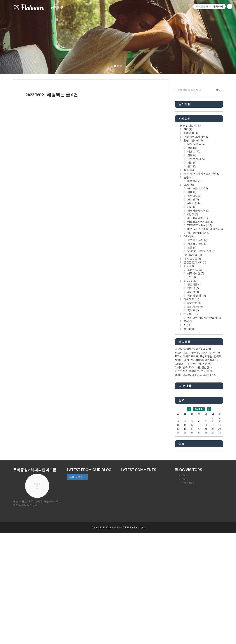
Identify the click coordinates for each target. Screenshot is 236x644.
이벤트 (193, 262)
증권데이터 (195, 475)
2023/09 (199, 520)
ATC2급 (193, 314)
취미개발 (190, 244)
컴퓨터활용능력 (198, 321)
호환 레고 (194, 381)
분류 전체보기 (191, 236)
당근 (215, 486)
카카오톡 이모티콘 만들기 (204, 429)
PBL (188, 240)
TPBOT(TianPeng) (199, 336)
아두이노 (194, 307)
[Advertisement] (199, 139)
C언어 (192, 325)
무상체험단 (206, 467)
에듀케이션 (195, 384)
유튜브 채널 (196, 270)
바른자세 (194, 292)
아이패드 (191, 410)
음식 (191, 277)
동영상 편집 (196, 406)
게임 (191, 273)
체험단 (179, 471)
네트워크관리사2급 (200, 333)
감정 (192, 259)
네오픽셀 (180, 460)
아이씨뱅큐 (181, 478)
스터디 (207, 486)
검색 (218, 201)
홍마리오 (194, 482)
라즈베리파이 (197, 329)
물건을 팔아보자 (195, 373)
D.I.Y (189, 347)
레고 (188, 377)
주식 (188, 432)
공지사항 (57, 7)
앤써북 (218, 467)
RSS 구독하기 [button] (77, 588)
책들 (188, 281)
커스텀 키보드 (197, 355)
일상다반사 (193, 251)
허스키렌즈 (181, 463)
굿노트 (193, 421)
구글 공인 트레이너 (196, 248)
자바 (191, 318)
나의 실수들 (196, 255)
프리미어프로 (183, 486)
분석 (203, 482)
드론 (191, 358)
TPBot (178, 467)
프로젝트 (190, 425)
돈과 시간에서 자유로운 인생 (202, 285)
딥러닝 (193, 399)
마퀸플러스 (211, 471)
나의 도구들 (192, 369)
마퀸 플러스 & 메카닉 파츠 (205, 340)
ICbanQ (179, 475)
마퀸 (197, 478)
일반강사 (206, 478)
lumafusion (195, 417)
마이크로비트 (197, 299)
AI (186, 436)
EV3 (191, 388)
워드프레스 (181, 482)
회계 (191, 303)
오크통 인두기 (197, 351)
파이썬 (193, 310)
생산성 (189, 440)
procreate (194, 414)
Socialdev (116, 638)
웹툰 (191, 266)
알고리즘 (194, 395)
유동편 (206, 475)
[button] (18, 37)
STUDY (190, 392)
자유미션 (194, 463)
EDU (189, 296)
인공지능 (206, 463)
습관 (188, 288)
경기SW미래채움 (199, 344)
